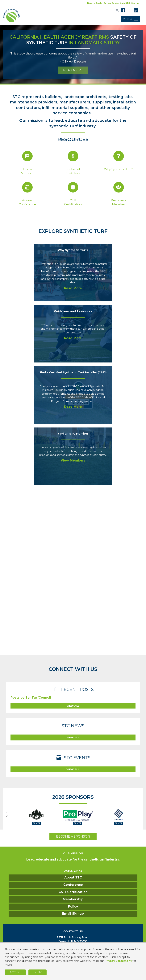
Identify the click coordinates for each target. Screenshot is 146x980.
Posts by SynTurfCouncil (31, 698)
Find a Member (27, 171)
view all (73, 706)
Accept (15, 972)
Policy (73, 906)
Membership (73, 899)
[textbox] (117, 10)
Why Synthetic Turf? (119, 169)
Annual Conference (27, 202)
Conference (73, 885)
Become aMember (119, 202)
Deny (38, 972)
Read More (73, 288)
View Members (73, 460)
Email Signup (73, 914)
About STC (73, 877)
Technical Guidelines (73, 171)
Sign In (135, 3)
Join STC (125, 3)
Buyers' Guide (95, 3)
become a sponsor (73, 837)
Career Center (111, 3)
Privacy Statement (118, 961)
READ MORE (73, 70)
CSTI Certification (73, 202)
